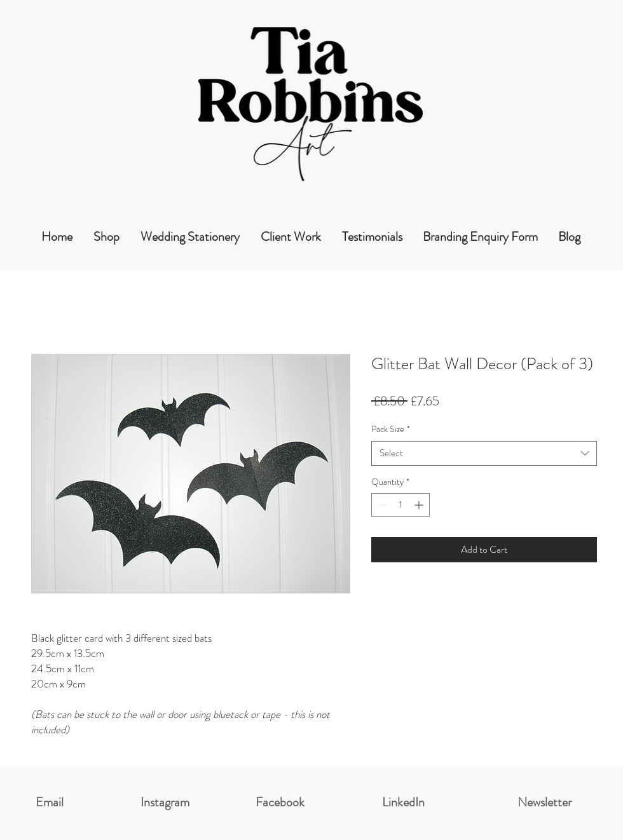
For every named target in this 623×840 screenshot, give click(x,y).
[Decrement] (381, 505)
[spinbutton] (400, 505)
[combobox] (484, 453)
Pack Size (391, 429)
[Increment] (420, 505)
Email (50, 802)
